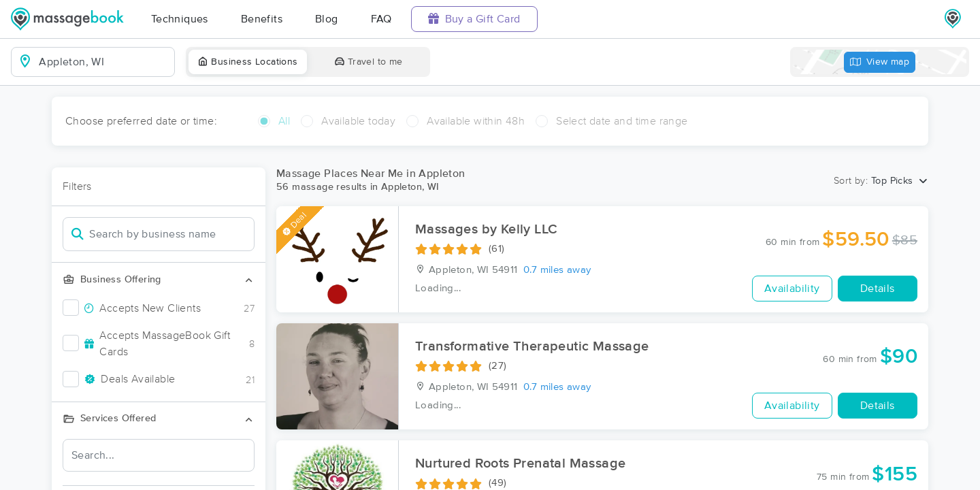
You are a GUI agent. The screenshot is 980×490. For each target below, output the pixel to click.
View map (880, 62)
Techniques (180, 19)
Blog (327, 19)
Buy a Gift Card (474, 19)
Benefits (262, 19)
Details (878, 289)
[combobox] (104, 62)
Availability (792, 289)
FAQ (381, 19)
